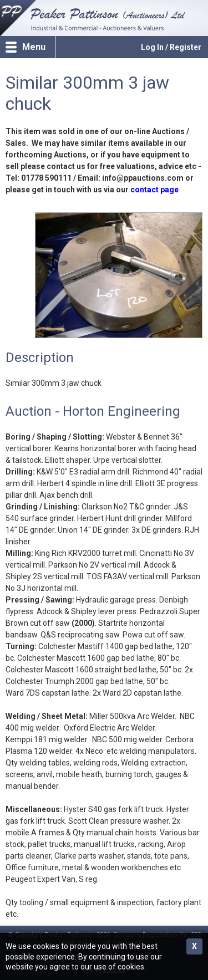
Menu (34, 47)
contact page (154, 190)
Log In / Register (171, 47)
